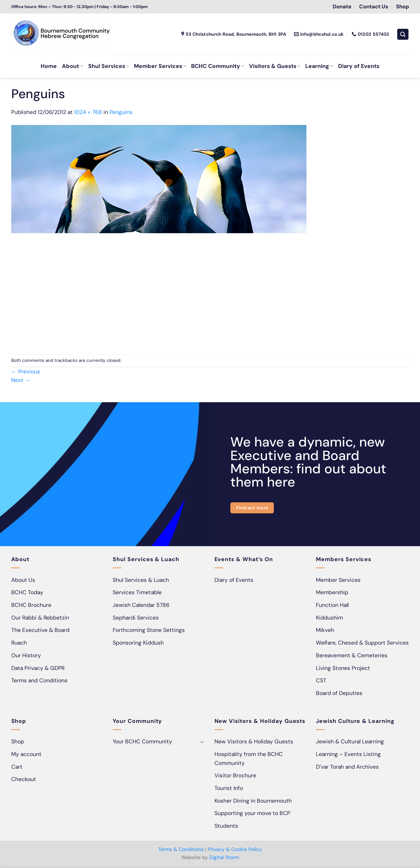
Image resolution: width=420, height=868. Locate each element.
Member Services (160, 66)
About (72, 66)
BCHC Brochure (31, 605)
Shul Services (109, 66)
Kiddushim (329, 618)
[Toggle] (202, 742)
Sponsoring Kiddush (138, 643)
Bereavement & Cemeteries (352, 655)
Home (49, 66)
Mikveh (325, 630)
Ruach (19, 643)
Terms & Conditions (181, 849)
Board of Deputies (339, 693)
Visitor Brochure (235, 775)
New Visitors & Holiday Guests (254, 741)
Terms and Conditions (39, 680)
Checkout (24, 779)
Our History (26, 655)
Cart (17, 767)
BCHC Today (27, 592)
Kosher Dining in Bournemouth (253, 801)
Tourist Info (229, 788)
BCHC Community (217, 66)
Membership (332, 592)
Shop (18, 741)
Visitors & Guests (275, 66)
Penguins (121, 112)
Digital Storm (224, 857)
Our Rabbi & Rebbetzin (40, 618)
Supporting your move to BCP (252, 813)
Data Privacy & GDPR (38, 668)
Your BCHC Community (142, 741)
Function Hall (332, 605)
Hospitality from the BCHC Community (249, 759)
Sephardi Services (136, 618)
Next (21, 380)
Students (226, 826)
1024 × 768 (88, 112)
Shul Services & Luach (141, 580)
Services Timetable (137, 592)
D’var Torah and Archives (347, 767)
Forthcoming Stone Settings (149, 630)
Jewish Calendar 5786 (141, 605)
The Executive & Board (40, 630)
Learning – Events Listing (348, 754)
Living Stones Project (343, 668)
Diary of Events (359, 66)
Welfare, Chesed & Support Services (362, 643)
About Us (23, 580)
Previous (26, 372)
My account (26, 754)
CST (321, 680)
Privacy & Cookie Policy (235, 849)
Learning (319, 66)
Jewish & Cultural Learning (350, 741)
